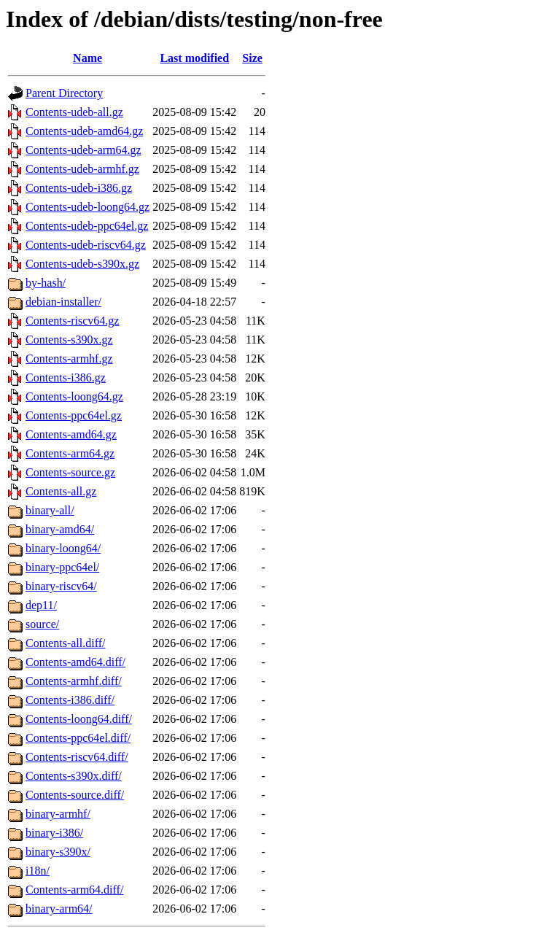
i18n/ (38, 871)
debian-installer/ (63, 302)
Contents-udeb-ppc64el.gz (87, 226)
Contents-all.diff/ (65, 643)
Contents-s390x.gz (69, 340)
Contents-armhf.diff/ (74, 681)
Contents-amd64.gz (71, 434)
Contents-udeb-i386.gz (79, 188)
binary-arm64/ (59, 909)
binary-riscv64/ (61, 586)
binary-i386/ (54, 833)
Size (252, 58)
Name (87, 58)
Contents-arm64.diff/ (74, 890)
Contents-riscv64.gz (72, 321)
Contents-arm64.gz (70, 453)
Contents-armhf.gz (69, 359)
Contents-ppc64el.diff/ (78, 738)
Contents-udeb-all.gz (74, 112)
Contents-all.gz (61, 491)
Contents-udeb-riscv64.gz (86, 245)
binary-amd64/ (60, 529)
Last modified (194, 58)
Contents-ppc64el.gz (74, 415)
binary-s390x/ (58, 852)
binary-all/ (50, 510)
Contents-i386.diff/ (70, 700)
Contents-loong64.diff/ (79, 719)
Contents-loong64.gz (74, 396)
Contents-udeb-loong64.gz (87, 207)
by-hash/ (46, 283)
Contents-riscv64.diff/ (77, 757)
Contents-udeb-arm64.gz (83, 150)
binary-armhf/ (58, 814)
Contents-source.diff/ (75, 795)
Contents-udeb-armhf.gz (82, 169)
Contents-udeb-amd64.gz (84, 131)
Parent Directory (64, 93)
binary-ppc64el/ (62, 567)
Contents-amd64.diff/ (75, 662)
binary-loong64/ (63, 548)
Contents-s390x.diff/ (74, 776)
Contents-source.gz (70, 472)
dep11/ (41, 605)
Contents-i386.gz (66, 377)
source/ (42, 624)
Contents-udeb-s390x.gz (82, 264)
